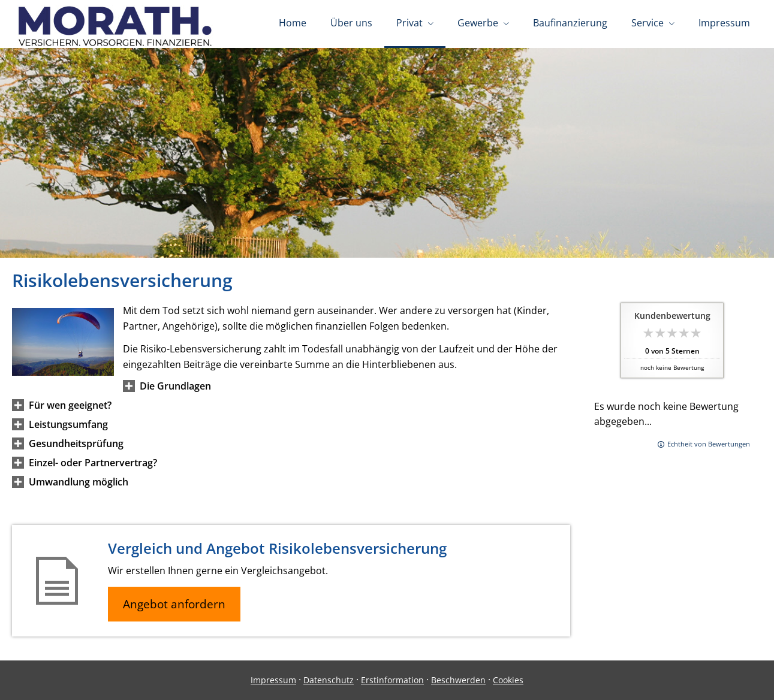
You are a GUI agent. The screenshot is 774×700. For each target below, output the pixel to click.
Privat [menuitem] (409, 23)
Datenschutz (329, 680)
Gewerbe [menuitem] (478, 23)
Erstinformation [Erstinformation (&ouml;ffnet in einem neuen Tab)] (392, 680)
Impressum (273, 680)
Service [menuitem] (647, 23)
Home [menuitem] (293, 23)
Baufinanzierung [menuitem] (570, 23)
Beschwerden (458, 680)
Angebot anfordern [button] (174, 604)
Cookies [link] (508, 680)
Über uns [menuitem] (351, 23)
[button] (175, 386)
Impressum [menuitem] (724, 23)
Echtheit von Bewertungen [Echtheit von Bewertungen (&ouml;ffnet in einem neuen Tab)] (709, 444)
